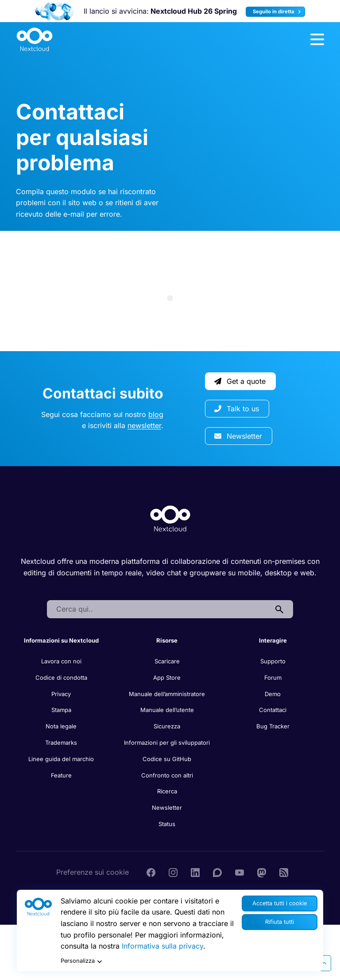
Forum (273, 678)
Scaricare (167, 661)
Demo (273, 694)
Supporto (273, 661)
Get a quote (240, 381)
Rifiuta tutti (280, 922)
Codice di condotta (61, 678)
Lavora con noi (61, 661)
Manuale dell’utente (167, 710)
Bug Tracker (273, 726)
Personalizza (82, 961)
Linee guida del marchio (61, 759)
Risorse (167, 640)
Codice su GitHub (167, 759)
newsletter (144, 425)
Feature (61, 775)
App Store (167, 678)
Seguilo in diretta (278, 12)
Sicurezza (167, 726)
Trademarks (61, 743)
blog (156, 414)
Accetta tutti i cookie (280, 903)
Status (167, 824)
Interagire (273, 640)
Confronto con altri (167, 775)
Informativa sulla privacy (162, 946)
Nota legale (61, 726)
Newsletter (238, 436)
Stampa (61, 710)
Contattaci (273, 710)
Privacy (61, 694)
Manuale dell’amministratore (167, 694)
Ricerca (167, 791)
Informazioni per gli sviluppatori (167, 743)
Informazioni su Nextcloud (61, 640)
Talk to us (237, 409)
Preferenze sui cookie (93, 872)
